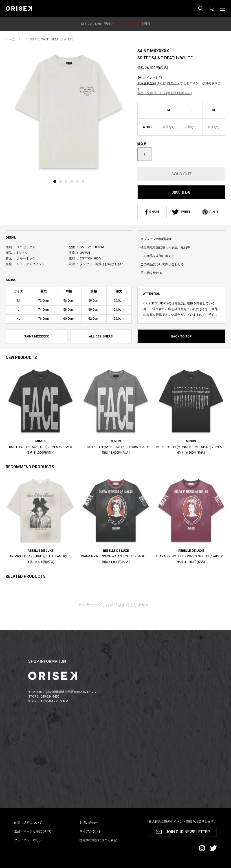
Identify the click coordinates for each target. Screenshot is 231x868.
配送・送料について (28, 823)
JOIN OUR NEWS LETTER (188, 832)
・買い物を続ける (150, 273)
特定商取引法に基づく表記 (98, 840)
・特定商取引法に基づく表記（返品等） (165, 247)
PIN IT (210, 212)
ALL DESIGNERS (101, 336)
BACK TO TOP (181, 336)
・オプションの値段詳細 (154, 239)
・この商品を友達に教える (156, 256)
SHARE (152, 212)
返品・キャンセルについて (33, 831)
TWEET (181, 212)
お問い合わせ (181, 192)
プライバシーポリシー (30, 840)
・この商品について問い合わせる (161, 264)
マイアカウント (90, 831)
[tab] (56, 183)
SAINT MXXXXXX (153, 51)
